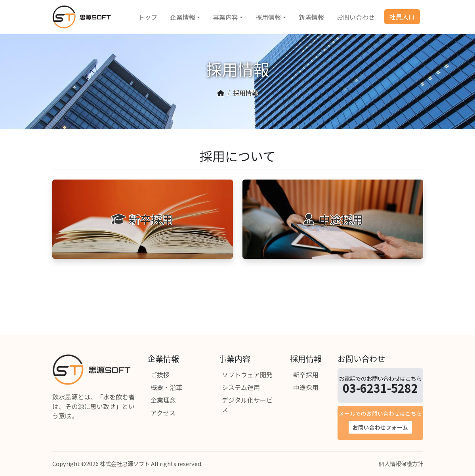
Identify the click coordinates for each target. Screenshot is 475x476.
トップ (148, 17)
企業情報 (183, 17)
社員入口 (402, 17)
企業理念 (163, 400)
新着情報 (311, 17)
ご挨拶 (160, 375)
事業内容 (225, 17)
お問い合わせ (356, 17)
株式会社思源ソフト (125, 464)
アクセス (163, 413)
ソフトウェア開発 (247, 375)
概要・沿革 (166, 387)
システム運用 (241, 387)
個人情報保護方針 (401, 464)
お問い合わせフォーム (380, 427)
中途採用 (306, 387)
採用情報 (268, 17)
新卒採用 (306, 375)
